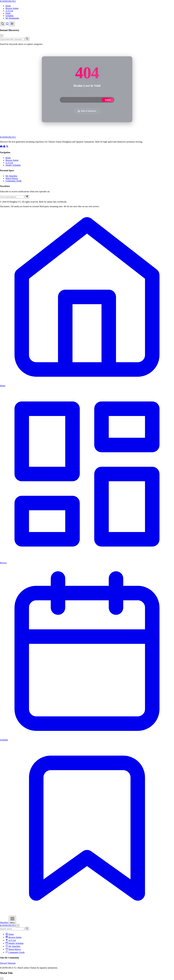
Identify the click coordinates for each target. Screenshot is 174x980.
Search (108, 100)
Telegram (11, 963)
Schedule (9, 16)
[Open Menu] (12, 920)
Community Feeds (14, 181)
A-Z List (9, 11)
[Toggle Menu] (12, 24)
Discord (3, 963)
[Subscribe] (27, 197)
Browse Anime (12, 8)
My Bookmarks (12, 18)
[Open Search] (3, 24)
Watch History (12, 178)
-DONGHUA (8, 1)
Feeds (8, 13)
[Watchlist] (8, 25)
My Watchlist (11, 176)
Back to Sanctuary (87, 111)
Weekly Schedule (13, 165)
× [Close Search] (2, 36)
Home (8, 6)
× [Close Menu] (18, 926)
